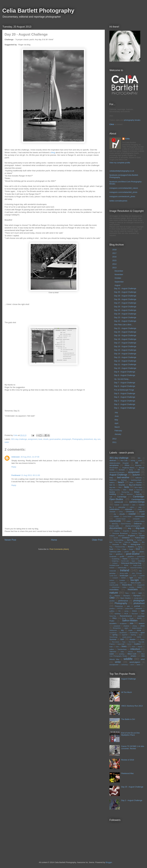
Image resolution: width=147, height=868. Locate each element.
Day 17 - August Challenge (125, 343)
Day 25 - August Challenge (125, 310)
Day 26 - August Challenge (125, 307)
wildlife (128, 659)
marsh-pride (114, 585)
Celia (127, 139)
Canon (117, 505)
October (118, 278)
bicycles (122, 485)
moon (139, 587)
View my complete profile (120, 163)
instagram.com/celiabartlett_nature (124, 188)
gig (133, 552)
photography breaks (132, 120)
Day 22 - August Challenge (125, 321)
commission (140, 516)
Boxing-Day (125, 492)
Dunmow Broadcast (120, 533)
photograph (66, 439)
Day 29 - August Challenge (125, 296)
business (130, 494)
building (113, 494)
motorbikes (114, 590)
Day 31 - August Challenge (125, 288)
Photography (77, 439)
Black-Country (115, 490)
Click (112, 124)
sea (132, 623)
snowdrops (113, 633)
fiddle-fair (128, 542)
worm (132, 665)
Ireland (125, 570)
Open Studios (125, 598)
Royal (132, 618)
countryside (115, 521)
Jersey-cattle (124, 573)
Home (54, 540)
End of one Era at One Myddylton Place (130, 734)
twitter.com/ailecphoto (118, 201)
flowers (131, 547)
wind (143, 659)
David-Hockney (126, 524)
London (122, 580)
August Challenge (118, 475)
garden (127, 552)
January (118, 434)
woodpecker (114, 665)
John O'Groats (137, 573)
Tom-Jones (116, 642)
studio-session (127, 637)
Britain (137, 492)
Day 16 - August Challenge (125, 346)
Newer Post (10, 540)
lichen (124, 578)
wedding (122, 654)
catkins (132, 507)
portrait (137, 606)
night (140, 593)
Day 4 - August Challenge (125, 397)
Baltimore (113, 480)
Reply (14, 467)
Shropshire (117, 628)
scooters (113, 623)
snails (130, 630)
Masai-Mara (127, 585)
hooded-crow (114, 565)
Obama (117, 596)
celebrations (114, 509)
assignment (33, 439)
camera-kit (119, 502)
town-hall (121, 644)
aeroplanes (114, 465)
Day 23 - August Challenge (125, 317)
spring (115, 635)
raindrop (118, 614)
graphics (131, 556)
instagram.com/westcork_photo (122, 196)
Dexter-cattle (114, 526)
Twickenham (122, 649)
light (131, 578)
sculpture (123, 623)
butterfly (139, 494)
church (142, 512)
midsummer (116, 587)
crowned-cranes (139, 521)
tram (117, 647)
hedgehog (115, 561)
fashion (140, 540)
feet (111, 542)
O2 (110, 596)
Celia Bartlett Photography (38, 11)
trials (133, 647)
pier (129, 606)
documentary (116, 528)
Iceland (112, 568)
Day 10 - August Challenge (125, 368)
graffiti (122, 556)
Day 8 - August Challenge (125, 375)
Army (131, 470)
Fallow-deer (140, 538)
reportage (141, 616)
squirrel (125, 635)
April (117, 423)
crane (129, 521)
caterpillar (122, 507)
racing (126, 611)
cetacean (129, 509)
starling (133, 635)
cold (143, 514)
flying (140, 547)
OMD (112, 598)
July (117, 412)
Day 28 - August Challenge (125, 299)
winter (118, 662)
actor (140, 460)
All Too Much (126, 692)
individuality (122, 568)
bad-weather (123, 477)
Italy (140, 571)
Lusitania (112, 583)
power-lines (129, 609)
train (111, 647)
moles (124, 587)
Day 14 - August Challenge (125, 354)
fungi (131, 549)
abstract (113, 460)
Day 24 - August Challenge (125, 314)
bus (122, 494)
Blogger (109, 862)
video (122, 652)
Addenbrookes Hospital (119, 463)
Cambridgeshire (138, 499)
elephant (121, 536)
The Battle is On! (128, 719)
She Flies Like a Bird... (123, 325)
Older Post (97, 540)
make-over (123, 583)
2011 (115, 442)
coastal (132, 514)
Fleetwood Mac (120, 547)
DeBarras (138, 524)
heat (143, 559)
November (119, 274)
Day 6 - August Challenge (125, 386)
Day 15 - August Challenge (125, 350)
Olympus (137, 596)
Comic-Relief (127, 517)
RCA (126, 614)
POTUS (120, 609)
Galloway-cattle (115, 552)
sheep (135, 626)
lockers (112, 580)
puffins (112, 611)
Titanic (142, 640)
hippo (133, 561)
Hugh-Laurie (137, 565)
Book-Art (139, 490)
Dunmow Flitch (137, 533)
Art (139, 470)
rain (143, 611)
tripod (140, 647)
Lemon (142, 576)
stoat (141, 635)
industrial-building (136, 568)
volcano (130, 652)
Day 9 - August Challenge (125, 372)
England (131, 536)
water (7, 442)
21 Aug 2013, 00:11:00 (31, 475)
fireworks (116, 544)
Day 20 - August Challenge (125, 332)
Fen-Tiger (119, 542)
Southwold (134, 633)
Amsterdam (114, 468)
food (111, 549)
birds (127, 487)
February (119, 431)
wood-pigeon (135, 662)
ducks (142, 531)
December (119, 271)
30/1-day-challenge (19, 439)
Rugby (112, 621)
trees (124, 646)
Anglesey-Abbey (128, 468)
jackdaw (112, 573)
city (115, 514)
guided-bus (141, 557)
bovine (112, 492)
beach (121, 482)
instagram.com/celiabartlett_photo (123, 192)
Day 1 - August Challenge (125, 408)
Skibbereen (113, 630)
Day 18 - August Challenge (125, 339)
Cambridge (122, 497)
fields (135, 542)
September (119, 282)
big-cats (112, 487)
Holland (115, 563)
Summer (113, 639)
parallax (112, 601)
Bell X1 (112, 485)
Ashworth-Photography (117, 472)
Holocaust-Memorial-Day (131, 563)
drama (134, 531)
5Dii (139, 458)
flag (111, 547)
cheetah (112, 512)
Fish (125, 544)
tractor (129, 644)
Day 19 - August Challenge (125, 335)
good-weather (55, 439)
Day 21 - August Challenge (125, 328)
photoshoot (88, 439)
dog (129, 528)
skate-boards (137, 628)
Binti (120, 487)
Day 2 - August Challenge (125, 404)
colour (116, 516)
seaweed (117, 626)
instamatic (113, 571)
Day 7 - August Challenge (125, 383)
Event (116, 538)
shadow (126, 626)
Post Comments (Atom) (59, 549)
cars (134, 505)
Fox (119, 549)
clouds (46, 439)
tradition (137, 644)
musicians (133, 589)
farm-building (118, 540)
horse (126, 565)
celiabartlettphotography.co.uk (122, 171)
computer (136, 519)
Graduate (113, 556)
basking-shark (136, 480)
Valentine (113, 652)
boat (40, 439)
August (118, 285)
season (142, 623)
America (138, 465)
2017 (115, 253)
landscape (124, 576)
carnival (126, 505)
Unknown (16, 457)
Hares (125, 559)
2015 (115, 260)
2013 (115, 268)
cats (140, 507)
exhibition (126, 538)
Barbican (124, 480)
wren (139, 665)
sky (95, 439)
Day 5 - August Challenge (125, 393)
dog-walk (140, 528)
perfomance (123, 601)
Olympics (127, 596)
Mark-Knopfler (136, 583)
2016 (115, 257)
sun (99, 439)
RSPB (139, 618)
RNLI (115, 618)
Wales (139, 652)
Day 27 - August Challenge (125, 303)
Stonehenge (113, 637)
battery (112, 482)
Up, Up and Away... (122, 379)
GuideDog (116, 559)
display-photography (133, 526)
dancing (115, 524)
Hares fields (135, 559)
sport (143, 633)
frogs (124, 549)
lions (140, 578)
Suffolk (139, 637)
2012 (115, 439)
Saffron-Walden (130, 621)
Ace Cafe (124, 460)
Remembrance (126, 616)
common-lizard (120, 519)
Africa (127, 465)
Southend (123, 633)
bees (131, 482)
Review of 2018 (128, 760)
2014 (115, 264)
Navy (127, 593)
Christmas (130, 512)
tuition (112, 649)
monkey (132, 587)
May (117, 420)
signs (126, 628)
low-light (135, 580)
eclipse (112, 536)
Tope (124, 642)
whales (133, 656)
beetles (139, 482)
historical (141, 561)
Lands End (113, 576)
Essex (142, 536)
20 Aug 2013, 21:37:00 (30, 457)
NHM (133, 593)
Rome (124, 618)
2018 (115, 250)
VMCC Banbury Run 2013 (132, 706)
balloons (139, 478)
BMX (125, 490)
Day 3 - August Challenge (125, 401)
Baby (111, 478)
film (143, 542)
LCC (135, 576)
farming (130, 540)
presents (139, 608)
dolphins (117, 531)
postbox (112, 609)
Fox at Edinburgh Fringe (124, 390)
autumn (136, 475)
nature (114, 593)
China (121, 512)
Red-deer (135, 614)
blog (53, 152)
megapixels (141, 585)
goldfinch (119, 554)
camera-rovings (137, 502)
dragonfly (126, 531)
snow (139, 630)
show (142, 626)
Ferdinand (16, 475)
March (117, 427)
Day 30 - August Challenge (125, 292)
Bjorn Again (138, 487)
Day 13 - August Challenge (125, 357)
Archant (122, 470)
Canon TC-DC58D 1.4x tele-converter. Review (133, 747)
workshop (125, 665)
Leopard (115, 578)
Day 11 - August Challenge (125, 364)
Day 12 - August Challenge (125, 361)
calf (111, 497)
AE (137, 463)
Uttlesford (135, 649)
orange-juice (138, 598)
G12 (138, 549)
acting (133, 460)
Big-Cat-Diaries (135, 485)
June (117, 416)
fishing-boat (136, 544)
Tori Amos (132, 642)
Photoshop (119, 606)
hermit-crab (125, 561)
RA (119, 611)
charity (140, 509)
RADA (134, 611)
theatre (132, 639)
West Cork (132, 654)
